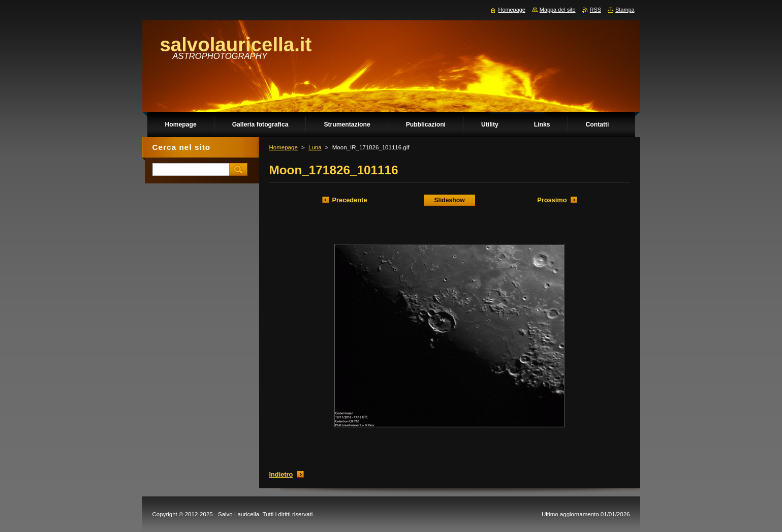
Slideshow (449, 200)
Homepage (284, 147)
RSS (596, 10)
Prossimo (552, 200)
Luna (315, 147)
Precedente (350, 200)
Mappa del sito (558, 10)
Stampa (625, 10)
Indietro (281, 474)
